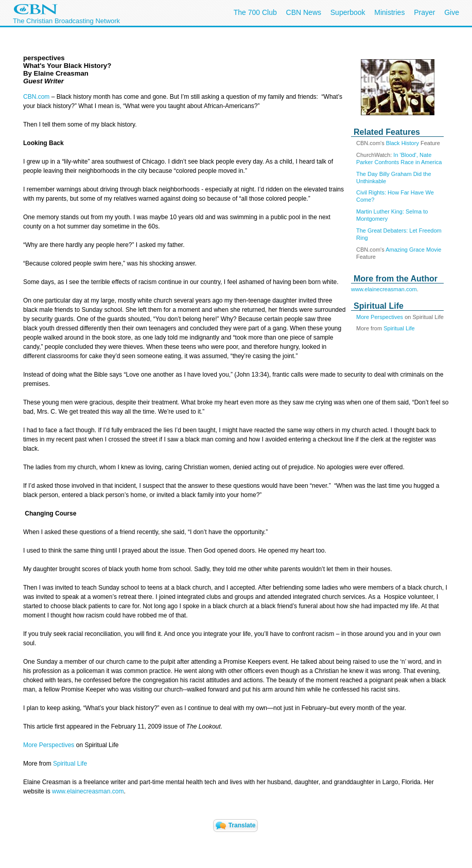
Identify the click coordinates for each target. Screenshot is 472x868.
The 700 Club (255, 12)
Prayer (424, 12)
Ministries (389, 12)
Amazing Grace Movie (413, 250)
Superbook (348, 12)
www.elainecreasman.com (384, 289)
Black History (403, 143)
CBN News (304, 12)
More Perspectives (380, 317)
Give (452, 12)
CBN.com (36, 97)
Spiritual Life (399, 328)
